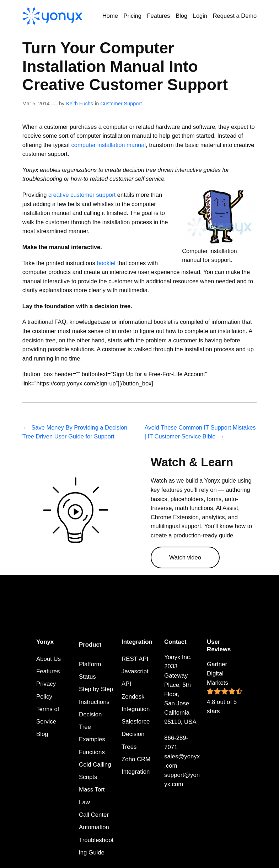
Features (48, 671)
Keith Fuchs (80, 104)
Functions (92, 752)
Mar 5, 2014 (36, 104)
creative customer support (82, 195)
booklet (106, 263)
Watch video (185, 557)
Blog (42, 734)
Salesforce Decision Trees (136, 734)
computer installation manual (109, 145)
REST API (135, 659)
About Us (49, 659)
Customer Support (121, 104)
